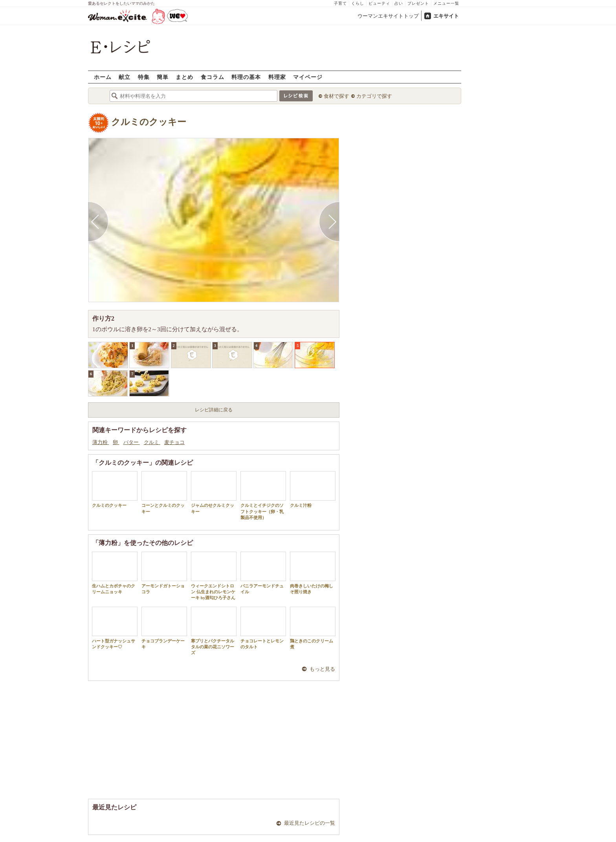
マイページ (308, 77)
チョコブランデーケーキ (164, 628)
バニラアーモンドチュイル (263, 573)
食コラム (213, 77)
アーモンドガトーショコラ (164, 573)
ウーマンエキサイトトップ (388, 16)
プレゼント (418, 3)
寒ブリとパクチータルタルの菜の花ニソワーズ (214, 631)
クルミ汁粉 (313, 489)
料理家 (277, 77)
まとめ (184, 77)
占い (399, 3)
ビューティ (379, 3)
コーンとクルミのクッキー (164, 492)
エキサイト (446, 16)
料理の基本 (246, 77)
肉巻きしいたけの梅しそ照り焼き (313, 573)
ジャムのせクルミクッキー (214, 492)
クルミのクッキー (149, 122)
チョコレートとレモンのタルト (263, 628)
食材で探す (336, 96)
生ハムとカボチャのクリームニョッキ (115, 573)
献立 (125, 77)
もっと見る (322, 669)
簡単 (163, 77)
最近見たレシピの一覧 (310, 823)
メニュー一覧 (446, 3)
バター (132, 442)
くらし (358, 3)
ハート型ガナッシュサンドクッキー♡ (115, 628)
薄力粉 (101, 442)
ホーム (103, 77)
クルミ (152, 442)
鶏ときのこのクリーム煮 (313, 628)
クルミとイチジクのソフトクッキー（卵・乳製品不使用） (263, 495)
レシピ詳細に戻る (214, 410)
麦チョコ (174, 442)
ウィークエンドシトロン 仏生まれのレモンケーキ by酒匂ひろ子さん (214, 576)
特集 (144, 77)
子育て (340, 3)
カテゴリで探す (374, 96)
